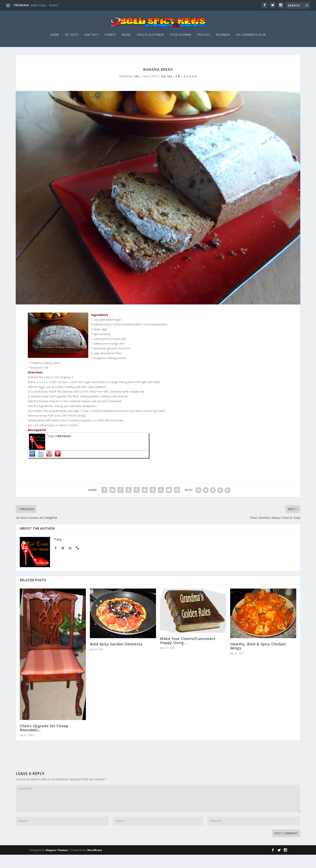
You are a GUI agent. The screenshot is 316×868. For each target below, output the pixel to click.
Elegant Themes (57, 863)
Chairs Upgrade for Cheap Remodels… (44, 741)
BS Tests (72, 48)
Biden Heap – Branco (45, 5)
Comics (110, 48)
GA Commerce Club (251, 48)
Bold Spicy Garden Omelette (116, 657)
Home (55, 48)
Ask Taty (91, 48)
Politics (204, 48)
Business (223, 48)
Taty (136, 89)
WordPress (95, 863)
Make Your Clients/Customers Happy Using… (188, 654)
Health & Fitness (150, 48)
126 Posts (63, 449)
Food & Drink (181, 48)
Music (126, 48)
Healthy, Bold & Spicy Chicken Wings (258, 659)
